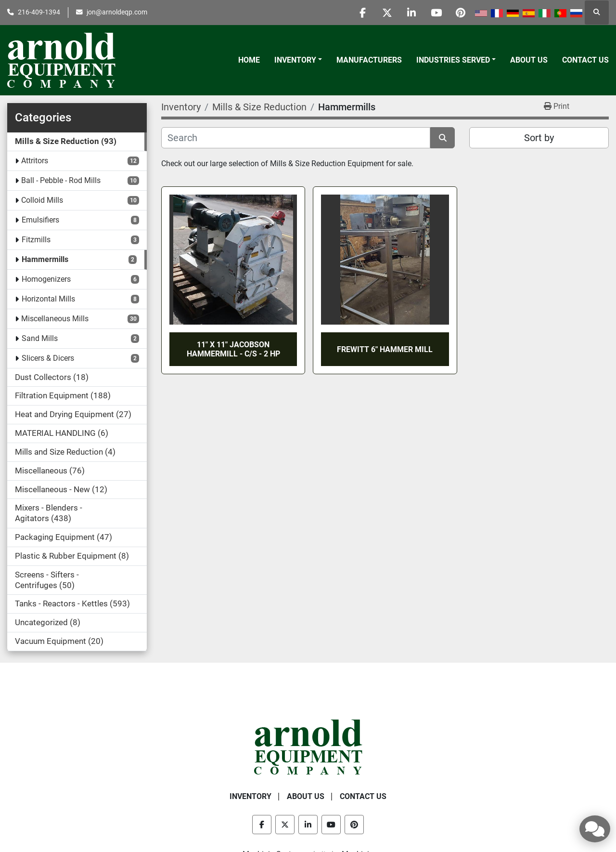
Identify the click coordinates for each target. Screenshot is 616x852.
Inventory (295, 60)
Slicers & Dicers (48, 358)
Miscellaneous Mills (55, 319)
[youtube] (436, 13)
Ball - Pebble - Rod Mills (61, 180)
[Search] (296, 138)
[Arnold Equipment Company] (308, 746)
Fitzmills (36, 240)
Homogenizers (46, 279)
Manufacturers (369, 60)
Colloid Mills (42, 200)
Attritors (35, 161)
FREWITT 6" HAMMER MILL (385, 349)
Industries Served (453, 60)
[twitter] (387, 13)
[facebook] (362, 13)
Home (249, 60)
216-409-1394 (39, 12)
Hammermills (45, 259)
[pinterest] (461, 13)
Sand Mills (40, 338)
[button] (298, 60)
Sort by (539, 138)
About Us (529, 60)
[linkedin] (411, 13)
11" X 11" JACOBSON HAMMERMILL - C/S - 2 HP (233, 349)
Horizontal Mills (48, 299)
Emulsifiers (40, 220)
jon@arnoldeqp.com (117, 12)
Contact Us (585, 60)
